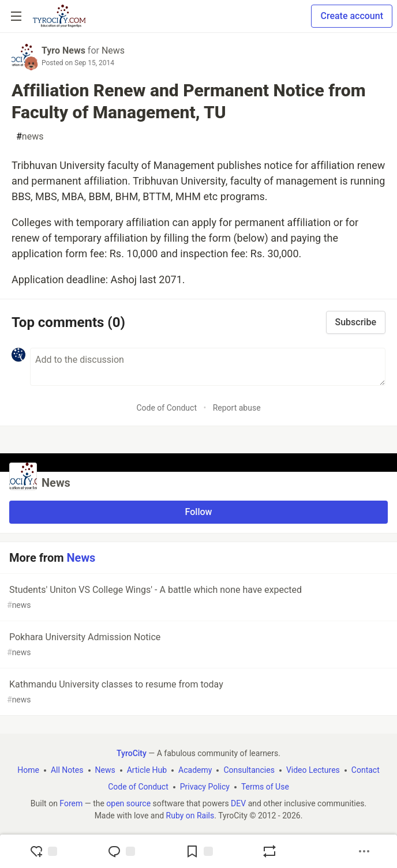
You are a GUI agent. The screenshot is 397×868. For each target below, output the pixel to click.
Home (28, 770)
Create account (352, 16)
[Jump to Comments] (121, 851)
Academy (195, 770)
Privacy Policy (205, 787)
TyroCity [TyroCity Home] (132, 753)
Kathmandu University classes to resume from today (197, 692)
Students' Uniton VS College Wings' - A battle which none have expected (197, 598)
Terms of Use (265, 787)
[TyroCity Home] (59, 16)
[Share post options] (364, 851)
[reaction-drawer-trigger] (43, 851)
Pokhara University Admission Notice (197, 645)
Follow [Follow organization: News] (199, 512)
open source (128, 803)
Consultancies (249, 770)
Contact (366, 770)
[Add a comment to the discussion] (208, 367)
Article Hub (147, 770)
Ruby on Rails (190, 816)
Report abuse (237, 408)
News (113, 50)
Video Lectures (313, 770)
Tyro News (63, 50)
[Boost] (269, 851)
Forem (71, 803)
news (30, 137)
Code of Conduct (166, 408)
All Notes (67, 770)
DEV (238, 803)
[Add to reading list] (199, 851)
